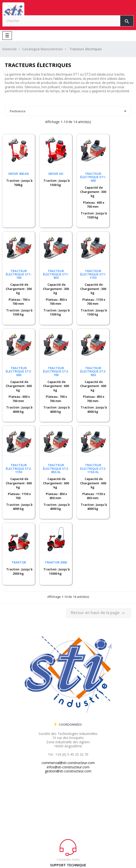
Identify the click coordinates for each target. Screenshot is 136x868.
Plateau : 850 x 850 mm (86, 389)
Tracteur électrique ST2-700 (119, 268)
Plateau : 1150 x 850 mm (120, 389)
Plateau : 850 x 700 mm (18, 295)
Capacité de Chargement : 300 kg (85, 189)
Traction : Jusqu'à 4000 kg (84, 306)
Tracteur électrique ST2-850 (17, 362)
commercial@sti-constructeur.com (68, 657)
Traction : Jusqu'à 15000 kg (51, 463)
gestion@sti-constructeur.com (68, 665)
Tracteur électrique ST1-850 (17, 268)
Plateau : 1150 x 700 (52, 389)
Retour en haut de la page (99, 507)
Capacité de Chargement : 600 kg (85, 282)
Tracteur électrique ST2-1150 (51, 362)
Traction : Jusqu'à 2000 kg (16, 461)
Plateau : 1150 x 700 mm (52, 295)
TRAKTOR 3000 (51, 452)
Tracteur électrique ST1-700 (119, 174)
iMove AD (51, 170)
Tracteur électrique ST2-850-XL (85, 362)
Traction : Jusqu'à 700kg (16, 180)
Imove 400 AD (17, 170)
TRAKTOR (17, 452)
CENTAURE (80, 858)
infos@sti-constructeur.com (68, 661)
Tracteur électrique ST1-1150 (51, 268)
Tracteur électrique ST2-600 (85, 268)
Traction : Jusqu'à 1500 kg (50, 180)
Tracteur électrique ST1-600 (85, 174)
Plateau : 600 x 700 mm (86, 201)
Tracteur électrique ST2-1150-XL (119, 362)
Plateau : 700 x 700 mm (120, 201)
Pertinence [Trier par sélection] (68, 111)
